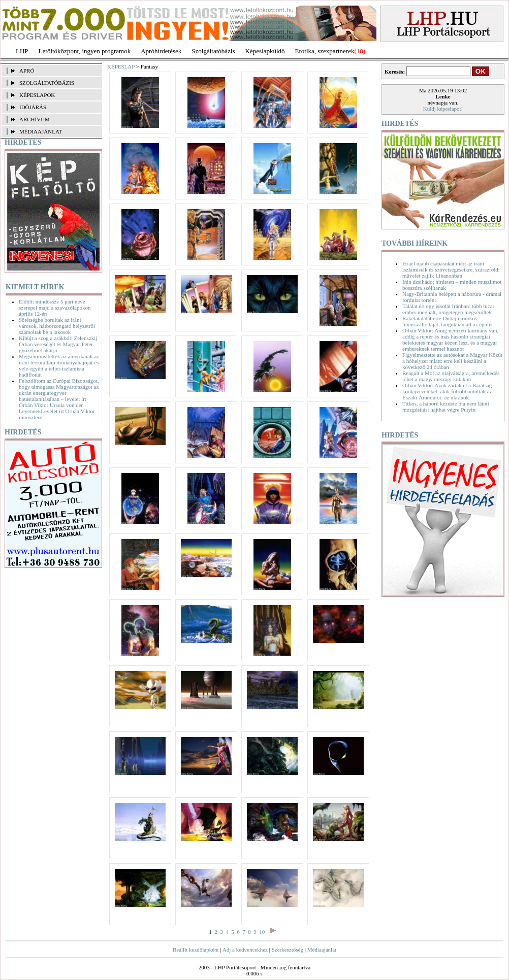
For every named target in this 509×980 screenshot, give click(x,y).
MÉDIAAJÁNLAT (41, 131)
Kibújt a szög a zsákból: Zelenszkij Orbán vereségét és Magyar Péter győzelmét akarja (58, 344)
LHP (22, 51)
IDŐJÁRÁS (33, 107)
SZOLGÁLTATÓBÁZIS (47, 83)
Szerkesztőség (288, 950)
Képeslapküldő (265, 51)
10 (262, 932)
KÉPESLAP (121, 66)
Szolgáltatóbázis (213, 51)
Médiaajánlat (322, 950)
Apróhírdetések (161, 51)
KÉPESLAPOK (37, 95)
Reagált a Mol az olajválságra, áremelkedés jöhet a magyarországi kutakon (451, 376)
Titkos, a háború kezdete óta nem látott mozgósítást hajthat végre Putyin (446, 407)
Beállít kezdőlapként (196, 950)
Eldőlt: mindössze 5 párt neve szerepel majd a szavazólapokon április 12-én (55, 308)
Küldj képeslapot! (443, 109)
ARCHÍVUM (35, 119)
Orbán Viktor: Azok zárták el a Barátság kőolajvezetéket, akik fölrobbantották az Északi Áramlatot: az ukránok (447, 391)
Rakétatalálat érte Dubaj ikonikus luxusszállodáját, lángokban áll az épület (448, 321)
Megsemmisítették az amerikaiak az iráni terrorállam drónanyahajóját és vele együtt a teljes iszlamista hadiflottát (59, 365)
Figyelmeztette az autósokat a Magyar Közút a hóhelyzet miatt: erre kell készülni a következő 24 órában (452, 361)
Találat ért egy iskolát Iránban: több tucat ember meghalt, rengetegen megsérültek (448, 309)
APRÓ (27, 71)
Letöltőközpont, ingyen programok (85, 51)
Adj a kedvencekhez (245, 950)
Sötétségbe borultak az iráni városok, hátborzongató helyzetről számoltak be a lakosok (57, 326)
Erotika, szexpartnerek (325, 51)
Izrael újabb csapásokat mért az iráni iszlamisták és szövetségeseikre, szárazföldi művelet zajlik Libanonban (451, 269)
